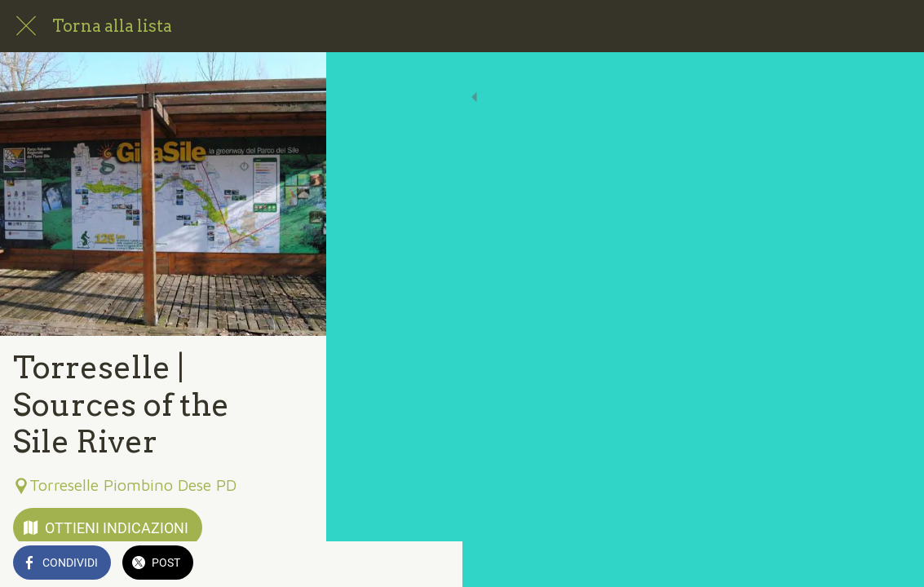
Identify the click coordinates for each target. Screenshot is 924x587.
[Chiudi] (26, 26)
